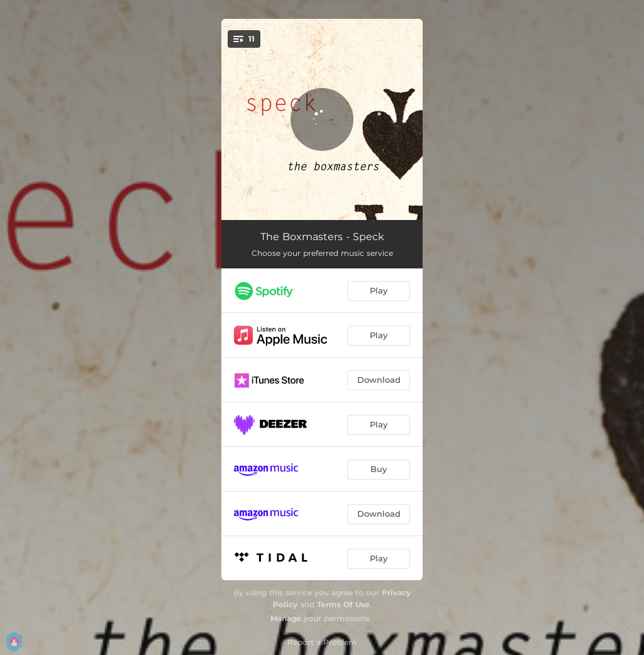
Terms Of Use (343, 604)
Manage (286, 618)
